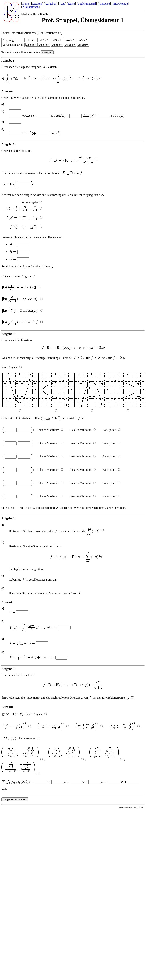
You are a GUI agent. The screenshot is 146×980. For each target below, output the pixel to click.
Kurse (71, 4)
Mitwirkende (120, 4)
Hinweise (104, 4)
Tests (62, 4)
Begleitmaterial (87, 4)
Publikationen (30, 7)
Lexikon (37, 4)
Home (26, 4)
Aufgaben (51, 4)
